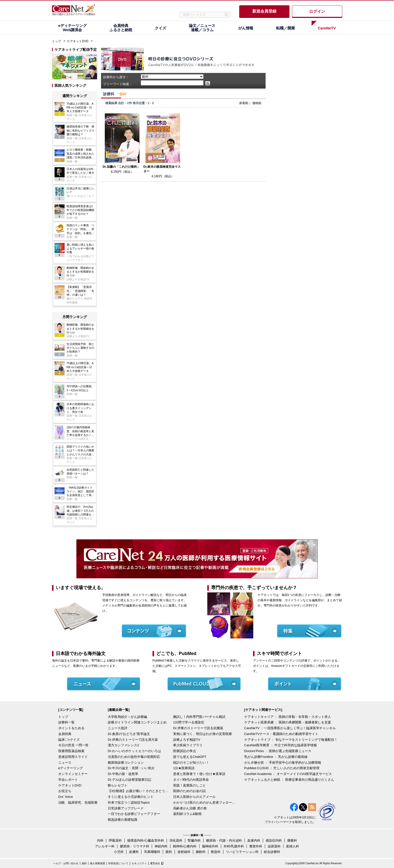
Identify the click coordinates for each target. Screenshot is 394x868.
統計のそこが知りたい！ (191, 763)
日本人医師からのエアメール (194, 797)
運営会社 (155, 863)
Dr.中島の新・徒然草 (123, 774)
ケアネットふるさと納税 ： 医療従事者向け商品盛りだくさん (289, 780)
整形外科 (256, 846)
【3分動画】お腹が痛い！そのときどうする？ (139, 791)
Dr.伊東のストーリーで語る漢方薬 (133, 740)
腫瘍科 (292, 840)
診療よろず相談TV (187, 740)
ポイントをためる (71, 728)
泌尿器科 (274, 846)
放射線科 (184, 852)
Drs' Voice (66, 797)
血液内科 (254, 840)
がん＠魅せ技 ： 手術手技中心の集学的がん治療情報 (283, 763)
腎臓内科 (194, 840)
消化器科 (176, 840)
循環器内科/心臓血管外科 (146, 840)
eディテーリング (71, 768)
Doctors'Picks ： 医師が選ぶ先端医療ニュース (278, 751)
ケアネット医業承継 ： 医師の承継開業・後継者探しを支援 (288, 722)
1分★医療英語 (184, 768)
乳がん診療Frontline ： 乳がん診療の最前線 (276, 757)
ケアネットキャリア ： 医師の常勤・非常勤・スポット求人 (288, 717)
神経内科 (161, 846)
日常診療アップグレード (126, 808)
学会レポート (68, 780)
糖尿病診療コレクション (126, 763)
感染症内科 (274, 840)
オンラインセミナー (73, 774)
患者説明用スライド (73, 757)
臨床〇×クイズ (69, 740)
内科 (100, 840)
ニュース (65, 763)
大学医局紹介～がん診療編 (127, 717)
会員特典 (65, 734)
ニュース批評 (118, 728)
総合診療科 (272, 852)
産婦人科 (292, 846)
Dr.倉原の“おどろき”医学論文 (129, 734)
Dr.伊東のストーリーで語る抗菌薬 (198, 728)
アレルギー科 (105, 846)
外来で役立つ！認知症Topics (129, 802)
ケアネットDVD (78, 41)
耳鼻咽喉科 (152, 852)
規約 (84, 863)
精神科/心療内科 (185, 846)
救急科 (216, 852)
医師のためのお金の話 (189, 791)
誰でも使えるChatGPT (190, 757)
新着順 (244, 103)
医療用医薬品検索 (71, 751)
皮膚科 (134, 852)
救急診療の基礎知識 (122, 820)
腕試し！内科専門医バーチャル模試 (199, 717)
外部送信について (118, 863)
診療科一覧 (66, 722)
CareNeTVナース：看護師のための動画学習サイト (281, 734)
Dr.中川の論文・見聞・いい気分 (131, 768)
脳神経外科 (210, 846)
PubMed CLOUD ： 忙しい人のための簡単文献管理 (282, 768)
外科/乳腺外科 (234, 846)
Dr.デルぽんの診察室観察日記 (130, 780)
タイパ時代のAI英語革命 (191, 780)
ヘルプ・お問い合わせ (66, 863)
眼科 (169, 852)
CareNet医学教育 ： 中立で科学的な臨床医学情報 (281, 745)
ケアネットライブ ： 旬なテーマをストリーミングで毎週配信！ (291, 740)
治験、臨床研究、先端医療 (78, 802)
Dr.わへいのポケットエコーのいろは (134, 751)
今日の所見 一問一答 (73, 745)
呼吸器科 (115, 840)
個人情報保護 (97, 863)
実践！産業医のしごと (189, 785)
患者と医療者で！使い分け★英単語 (199, 774)
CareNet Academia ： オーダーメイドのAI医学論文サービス (288, 774)
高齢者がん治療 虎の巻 (190, 808)
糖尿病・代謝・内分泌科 (224, 840)
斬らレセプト (118, 785)
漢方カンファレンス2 (123, 745)
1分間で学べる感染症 (189, 722)
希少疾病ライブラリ (188, 745)
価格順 (257, 103)
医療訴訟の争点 (185, 751)
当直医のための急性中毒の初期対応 (134, 757)
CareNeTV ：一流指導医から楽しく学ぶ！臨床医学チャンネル (290, 728)
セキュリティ (139, 863)
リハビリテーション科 (242, 852)
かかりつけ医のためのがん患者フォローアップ (205, 802)
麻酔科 (201, 852)
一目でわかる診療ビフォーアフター (134, 814)
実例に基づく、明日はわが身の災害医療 (203, 734)
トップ (57, 41)
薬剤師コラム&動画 (187, 814)
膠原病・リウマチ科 (135, 846)
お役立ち (65, 791)
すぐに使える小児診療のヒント (131, 797)
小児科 (119, 852)
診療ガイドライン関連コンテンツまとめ (137, 722)
